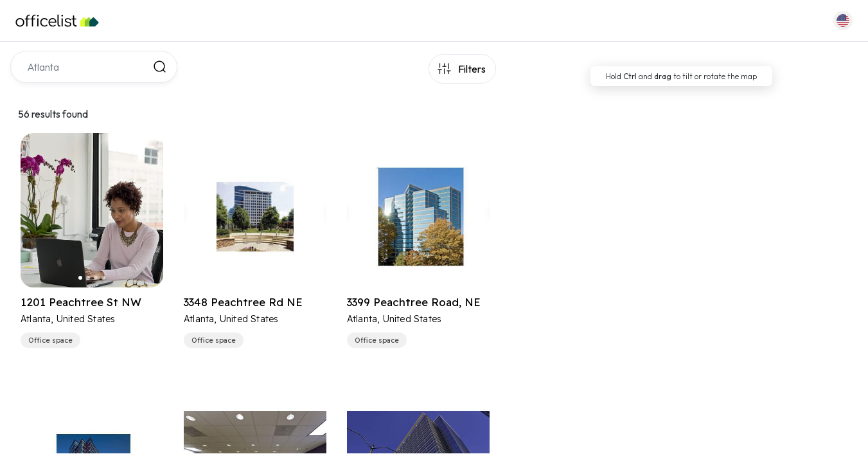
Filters (472, 69)
